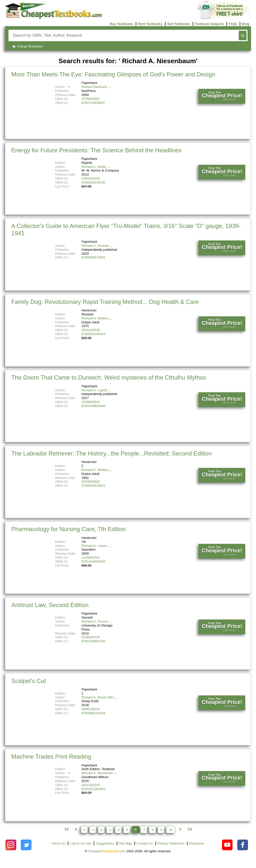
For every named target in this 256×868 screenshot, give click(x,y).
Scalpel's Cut (28, 681)
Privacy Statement (171, 843)
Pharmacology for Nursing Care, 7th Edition (68, 529)
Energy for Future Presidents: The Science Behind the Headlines (96, 150)
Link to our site (80, 843)
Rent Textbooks (150, 24)
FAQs (233, 24)
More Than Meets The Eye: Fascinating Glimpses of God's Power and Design (113, 74)
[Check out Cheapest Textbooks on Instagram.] (11, 845)
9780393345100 (93, 182)
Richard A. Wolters (95, 318)
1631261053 (91, 785)
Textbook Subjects (209, 24)
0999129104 (91, 709)
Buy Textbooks (121, 24)
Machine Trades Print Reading (51, 757)
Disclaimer (197, 843)
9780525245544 (93, 334)
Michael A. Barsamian (97, 773)
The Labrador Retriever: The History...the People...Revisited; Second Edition (111, 453)
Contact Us (145, 843)
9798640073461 (93, 257)
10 (171, 829)
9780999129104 (93, 713)
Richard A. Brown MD (97, 697)
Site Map (125, 843)
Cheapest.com (107, 851)
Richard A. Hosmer (95, 246)
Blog (246, 24)
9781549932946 (93, 406)
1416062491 (91, 557)
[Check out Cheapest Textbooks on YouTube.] (227, 845)
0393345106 (91, 178)
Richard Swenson (94, 87)
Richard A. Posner (95, 621)
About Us (58, 843)
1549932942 (91, 402)
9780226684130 (93, 641)
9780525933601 (93, 486)
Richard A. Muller (94, 167)
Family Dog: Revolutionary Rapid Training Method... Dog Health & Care (105, 302)
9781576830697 (93, 103)
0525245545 (91, 330)
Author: (63, 87)
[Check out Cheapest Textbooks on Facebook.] (243, 845)
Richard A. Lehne (94, 546)
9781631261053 (93, 789)
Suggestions (105, 843)
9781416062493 (93, 561)
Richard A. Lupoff (94, 390)
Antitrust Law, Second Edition (50, 605)
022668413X (91, 637)
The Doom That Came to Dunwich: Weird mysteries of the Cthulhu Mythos (109, 377)
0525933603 (91, 482)
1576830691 (91, 99)
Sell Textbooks (179, 24)
